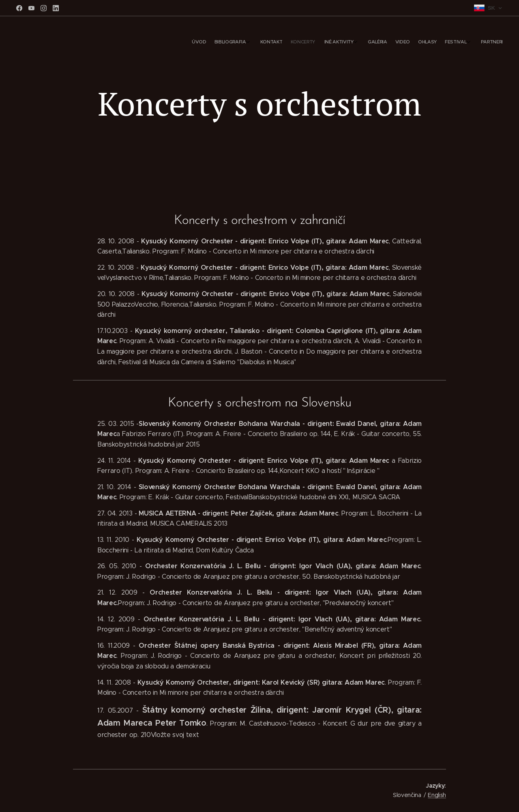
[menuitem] (413, 43)
